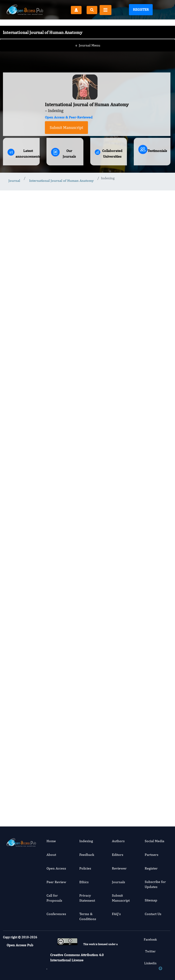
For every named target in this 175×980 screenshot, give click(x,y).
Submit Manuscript (66, 127)
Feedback (87, 855)
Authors (118, 841)
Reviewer (119, 868)
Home (51, 841)
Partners (152, 855)
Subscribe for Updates (155, 884)
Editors (118, 855)
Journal (14, 181)
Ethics (84, 882)
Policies (85, 868)
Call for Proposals (54, 898)
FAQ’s (116, 914)
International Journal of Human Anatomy (61, 181)
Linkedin (150, 963)
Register (141, 9)
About (51, 855)
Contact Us (153, 914)
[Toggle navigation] (106, 10)
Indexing (86, 841)
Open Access (56, 868)
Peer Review (56, 882)
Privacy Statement (87, 898)
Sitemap (151, 900)
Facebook (150, 939)
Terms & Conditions (88, 916)
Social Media (154, 841)
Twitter (150, 951)
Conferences (56, 914)
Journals (118, 882)
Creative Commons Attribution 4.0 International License (77, 957)
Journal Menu (88, 36)
